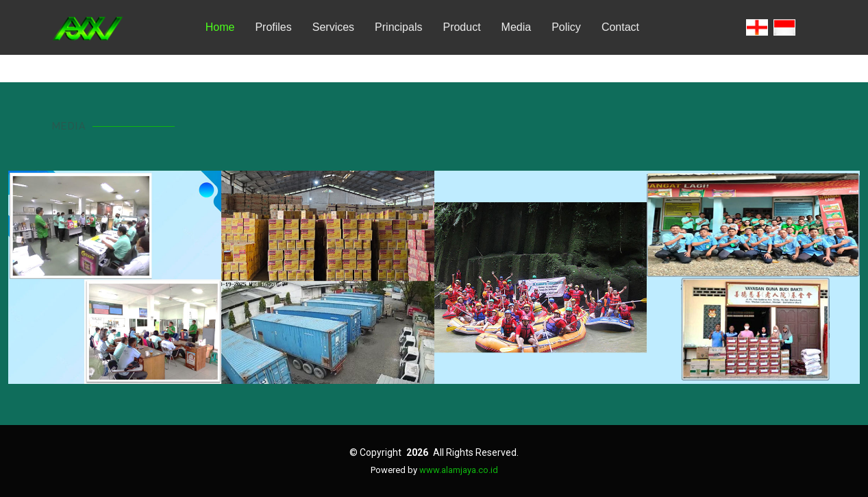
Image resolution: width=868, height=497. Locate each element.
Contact (620, 27)
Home (220, 27)
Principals (398, 27)
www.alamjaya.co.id (459, 470)
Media (517, 27)
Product (461, 27)
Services (333, 27)
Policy (566, 27)
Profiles (273, 27)
